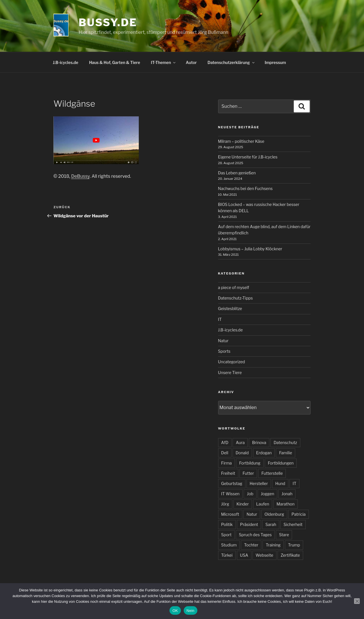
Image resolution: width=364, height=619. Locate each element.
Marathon (285, 504)
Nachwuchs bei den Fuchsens (245, 188)
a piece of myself (234, 287)
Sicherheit (293, 524)
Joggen (267, 494)
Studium (229, 545)
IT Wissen (230, 494)
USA (244, 555)
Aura (240, 442)
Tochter (251, 545)
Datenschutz (285, 442)
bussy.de (108, 22)
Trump (294, 545)
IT (220, 319)
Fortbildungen (281, 463)
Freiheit (228, 473)
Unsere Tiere (230, 373)
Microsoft (230, 514)
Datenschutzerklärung (231, 62)
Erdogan (264, 453)
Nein (191, 611)
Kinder (243, 504)
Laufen (263, 504)
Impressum (275, 62)
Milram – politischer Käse (241, 141)
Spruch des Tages (255, 535)
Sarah (271, 524)
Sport (227, 535)
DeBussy (80, 176)
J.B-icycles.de (66, 62)
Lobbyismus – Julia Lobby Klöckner (250, 249)
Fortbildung (250, 463)
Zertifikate (290, 555)
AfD (225, 442)
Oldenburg (274, 514)
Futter (248, 473)
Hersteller (259, 483)
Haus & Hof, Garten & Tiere (114, 62)
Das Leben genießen (237, 173)
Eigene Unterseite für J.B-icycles (248, 157)
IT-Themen (164, 62)
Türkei (227, 555)
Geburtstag (232, 483)
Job (250, 494)
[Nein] (357, 601)
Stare (284, 535)
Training (273, 545)
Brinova (259, 442)
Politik (227, 524)
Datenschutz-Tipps (235, 298)
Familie (286, 453)
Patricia (299, 514)
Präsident (249, 524)
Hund (280, 483)
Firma (227, 463)
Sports (224, 351)
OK (175, 611)
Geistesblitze (230, 309)
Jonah (287, 494)
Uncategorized (232, 362)
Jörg (225, 504)
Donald (242, 453)
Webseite (264, 555)
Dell (225, 453)
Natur (223, 341)
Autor (191, 62)
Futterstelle (272, 473)
